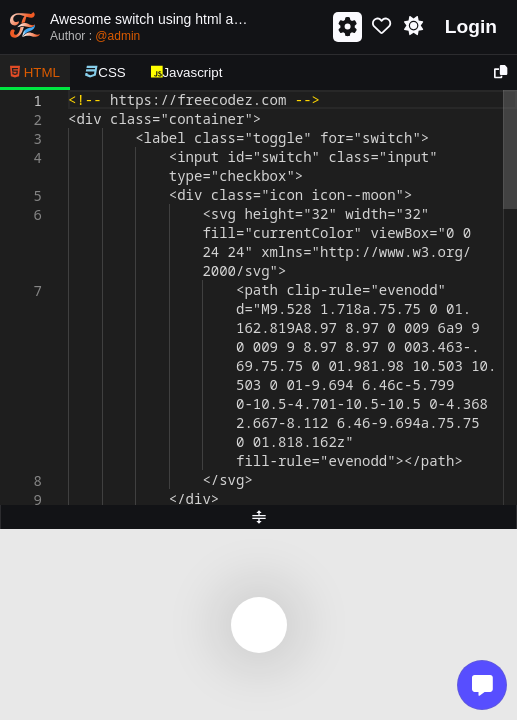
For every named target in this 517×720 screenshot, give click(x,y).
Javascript (187, 72)
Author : (95, 36)
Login (471, 26)
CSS (105, 72)
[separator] (258, 517)
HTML (35, 72)
